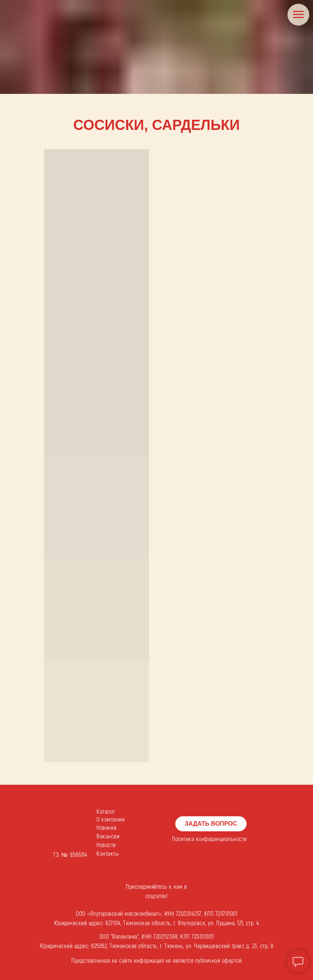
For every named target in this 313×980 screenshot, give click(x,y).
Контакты (108, 854)
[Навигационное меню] (298, 15)
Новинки (107, 828)
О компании (111, 820)
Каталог (106, 812)
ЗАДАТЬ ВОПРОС (211, 824)
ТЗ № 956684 (70, 855)
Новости (106, 845)
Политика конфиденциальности (209, 839)
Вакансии (108, 837)
